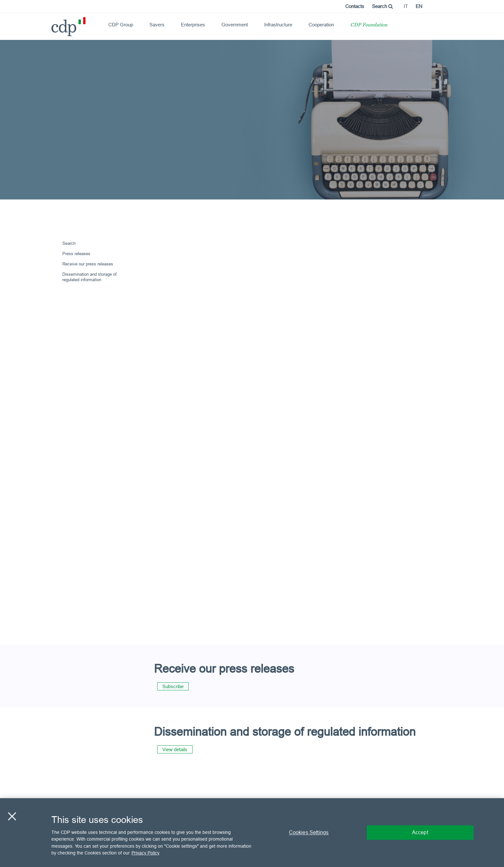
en (419, 6)
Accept (420, 832)
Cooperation (321, 25)
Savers (157, 25)
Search (382, 6)
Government (235, 25)
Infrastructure (278, 25)
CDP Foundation (369, 25)
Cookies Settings (309, 832)
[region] (252, 833)
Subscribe (173, 686)
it (406, 6)
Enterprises (193, 25)
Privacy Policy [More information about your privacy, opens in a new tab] (145, 853)
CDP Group (121, 25)
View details (175, 749)
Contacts (355, 6)
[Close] (12, 816)
